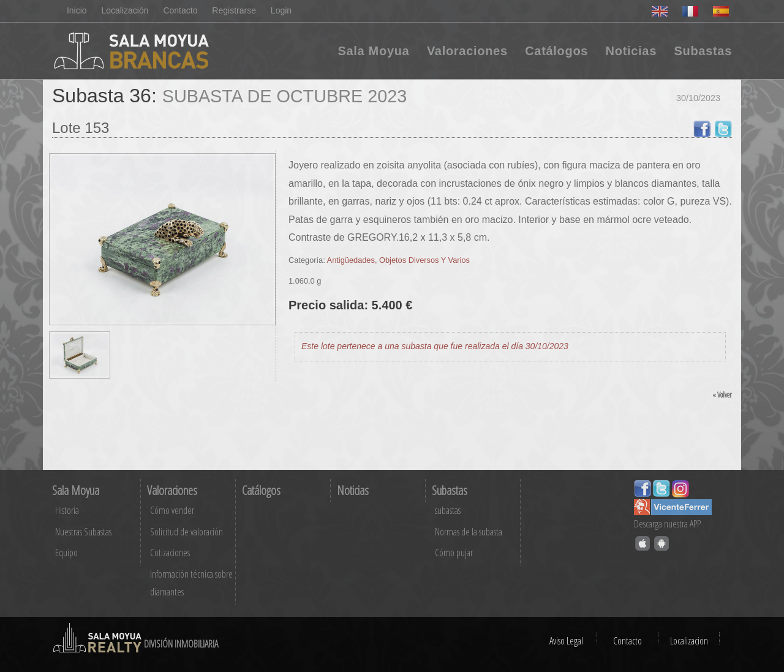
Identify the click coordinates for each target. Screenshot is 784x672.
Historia (67, 510)
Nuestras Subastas (83, 532)
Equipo (66, 553)
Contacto (180, 10)
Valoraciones (467, 51)
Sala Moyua (373, 51)
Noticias (631, 51)
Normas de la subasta (469, 532)
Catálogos (556, 51)
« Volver (722, 395)
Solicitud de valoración (187, 532)
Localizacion (689, 641)
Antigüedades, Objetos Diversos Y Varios (398, 260)
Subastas (703, 51)
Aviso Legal (566, 641)
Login (281, 10)
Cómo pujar (454, 553)
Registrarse (234, 10)
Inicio (77, 10)
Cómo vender (172, 510)
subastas (448, 510)
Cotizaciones (170, 553)
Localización (125, 10)
